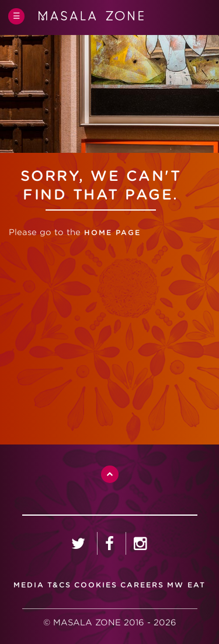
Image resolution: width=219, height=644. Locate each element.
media (29, 585)
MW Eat (186, 585)
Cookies (96, 585)
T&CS (59, 585)
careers (142, 585)
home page (111, 232)
